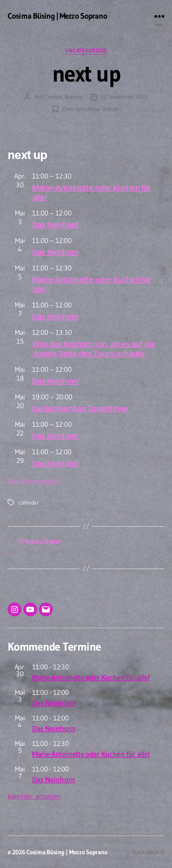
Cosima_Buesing (63, 97)
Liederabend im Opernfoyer (80, 408)
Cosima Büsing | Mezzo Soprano (57, 16)
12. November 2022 (124, 97)
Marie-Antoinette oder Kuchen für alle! (91, 677)
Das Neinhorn (55, 225)
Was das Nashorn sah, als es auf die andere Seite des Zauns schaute (94, 349)
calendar (29, 502)
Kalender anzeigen (35, 481)
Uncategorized (86, 51)
